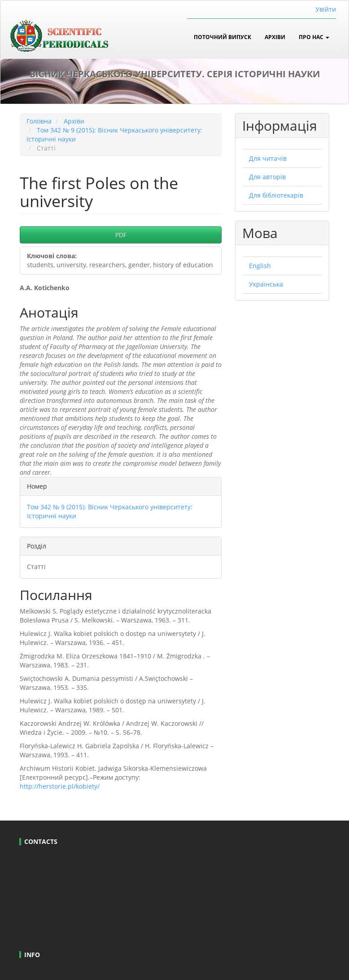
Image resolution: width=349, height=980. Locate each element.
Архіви (275, 37)
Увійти (326, 9)
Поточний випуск (222, 37)
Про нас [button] (314, 37)
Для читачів (268, 158)
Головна (39, 121)
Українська (266, 284)
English (260, 266)
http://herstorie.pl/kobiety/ (60, 786)
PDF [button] (121, 235)
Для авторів (267, 177)
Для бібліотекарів (276, 195)
